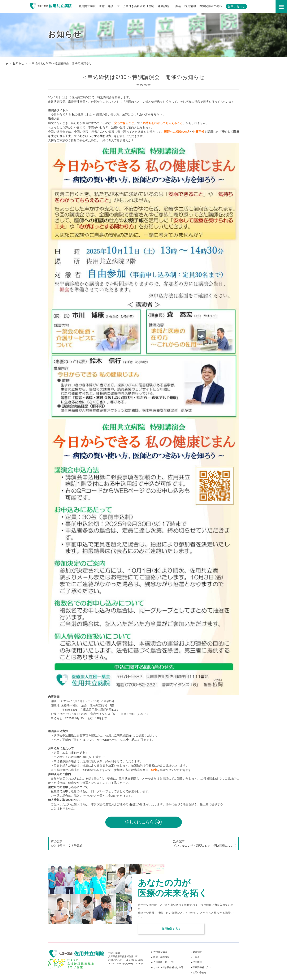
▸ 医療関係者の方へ (201, 967)
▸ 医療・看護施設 (161, 957)
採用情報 (190, 6)
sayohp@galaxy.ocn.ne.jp (130, 963)
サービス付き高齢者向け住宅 (135, 6)
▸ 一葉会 (196, 957)
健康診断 (163, 6)
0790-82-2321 (136, 960)
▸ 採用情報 (197, 962)
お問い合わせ (236, 6)
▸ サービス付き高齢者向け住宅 (168, 967)
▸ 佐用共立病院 (160, 952)
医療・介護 (106, 6)
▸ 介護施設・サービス (163, 962)
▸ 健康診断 (197, 952)
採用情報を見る (168, 928)
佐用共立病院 (87, 6)
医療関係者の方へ (211, 6)
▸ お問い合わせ (199, 973)
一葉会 (177, 6)
